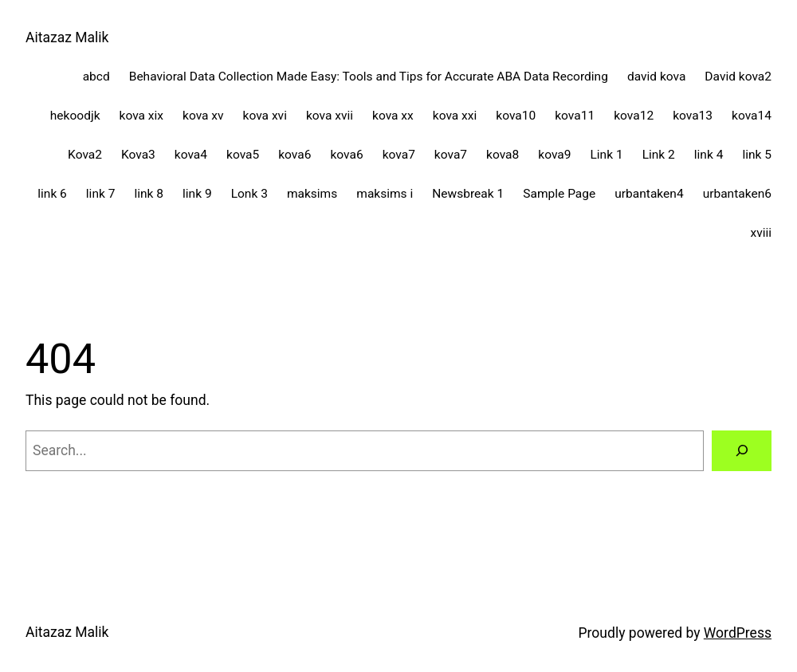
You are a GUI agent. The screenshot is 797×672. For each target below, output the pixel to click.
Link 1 (606, 155)
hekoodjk (75, 116)
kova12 (634, 116)
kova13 (693, 116)
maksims (312, 194)
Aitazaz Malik (67, 37)
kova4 (191, 155)
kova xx (393, 116)
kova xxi (455, 116)
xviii (761, 233)
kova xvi (265, 116)
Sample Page (559, 194)
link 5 (757, 155)
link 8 (149, 194)
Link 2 (659, 155)
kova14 (752, 116)
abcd (96, 77)
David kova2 (738, 77)
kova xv (203, 116)
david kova (656, 77)
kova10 (516, 116)
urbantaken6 (737, 194)
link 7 (101, 194)
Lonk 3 (249, 194)
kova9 (554, 155)
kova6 (294, 155)
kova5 (243, 155)
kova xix (142, 116)
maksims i (385, 194)
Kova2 (85, 155)
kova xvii (330, 116)
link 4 (709, 155)
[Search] (742, 451)
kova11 (575, 116)
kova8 (503, 155)
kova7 (399, 155)
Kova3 (138, 155)
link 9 (197, 194)
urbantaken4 (649, 194)
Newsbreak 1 (468, 194)
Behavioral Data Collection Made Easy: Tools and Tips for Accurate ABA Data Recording (369, 77)
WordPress (738, 633)
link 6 (52, 194)
